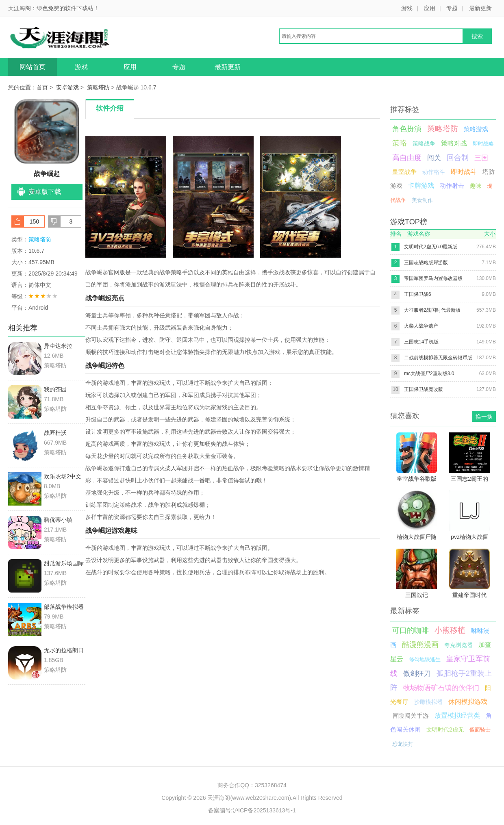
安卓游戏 (67, 87)
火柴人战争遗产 (421, 326)
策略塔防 (98, 87)
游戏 (407, 8)
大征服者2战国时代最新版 (432, 310)
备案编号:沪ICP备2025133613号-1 (252, 810)
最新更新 (480, 8)
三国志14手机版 (421, 342)
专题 (452, 8)
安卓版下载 (45, 192)
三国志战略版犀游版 (426, 263)
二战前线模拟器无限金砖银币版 (438, 358)
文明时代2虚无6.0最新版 (431, 247)
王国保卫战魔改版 (424, 389)
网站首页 (33, 67)
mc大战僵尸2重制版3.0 (429, 373)
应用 (430, 8)
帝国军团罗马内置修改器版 (433, 278)
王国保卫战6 (418, 294)
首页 (42, 87)
